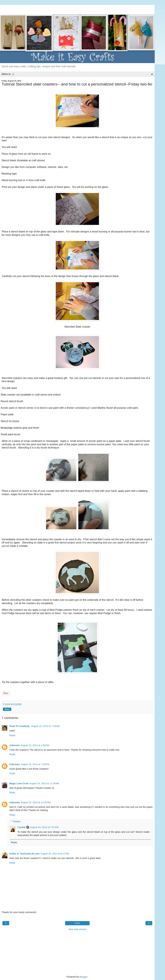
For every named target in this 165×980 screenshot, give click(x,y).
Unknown (15, 745)
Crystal (21, 827)
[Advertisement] (77, 9)
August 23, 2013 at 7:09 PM (35, 764)
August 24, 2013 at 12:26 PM (36, 802)
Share (7, 709)
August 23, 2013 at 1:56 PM (35, 745)
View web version (77, 929)
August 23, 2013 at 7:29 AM (45, 726)
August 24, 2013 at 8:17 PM (55, 854)
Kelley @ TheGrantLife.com (24, 854)
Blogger (84, 977)
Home (77, 923)
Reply (12, 735)
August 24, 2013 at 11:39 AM (44, 783)
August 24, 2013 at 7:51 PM (44, 827)
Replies (17, 821)
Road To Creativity (20, 726)
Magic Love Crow (19, 783)
